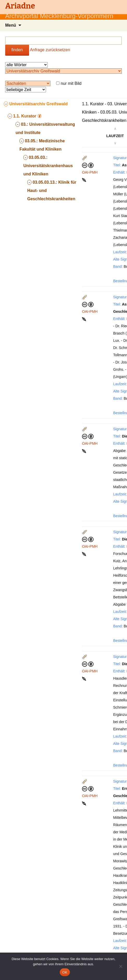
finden (17, 50)
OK (65, 972)
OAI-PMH (90, 172)
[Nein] (121, 966)
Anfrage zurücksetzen (50, 50)
